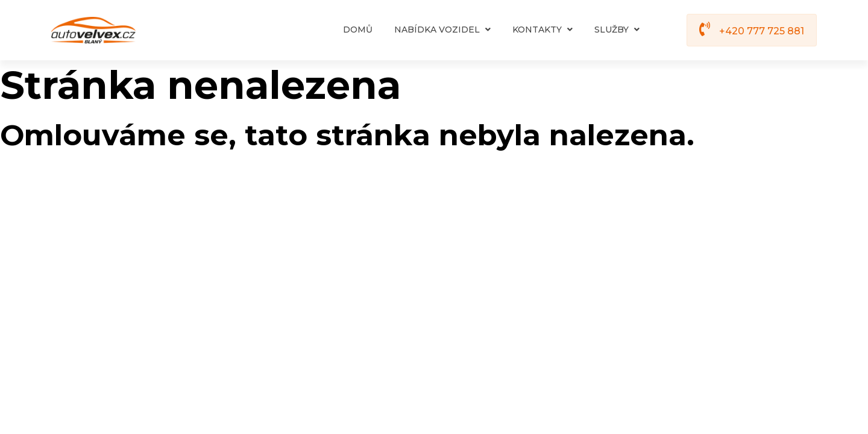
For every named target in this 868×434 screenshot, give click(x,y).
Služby (617, 30)
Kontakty (542, 30)
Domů (358, 30)
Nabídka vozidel (442, 30)
